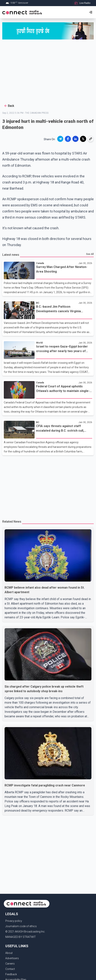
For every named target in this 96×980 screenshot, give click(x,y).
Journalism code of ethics (21, 926)
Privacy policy (14, 921)
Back (9, 106)
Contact (10, 969)
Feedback (11, 974)
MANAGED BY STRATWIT (21, 937)
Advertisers (12, 958)
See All (90, 254)
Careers (10, 964)
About (9, 953)
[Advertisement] (48, 72)
